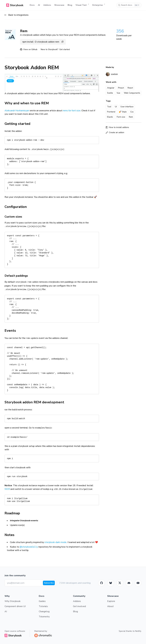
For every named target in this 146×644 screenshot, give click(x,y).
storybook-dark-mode (55, 542)
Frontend (111, 112)
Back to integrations (17, 15)
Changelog (44, 611)
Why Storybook (13, 601)
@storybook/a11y (29, 547)
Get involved (79, 606)
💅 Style (123, 112)
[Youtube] (138, 583)
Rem (131, 117)
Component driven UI (15, 606)
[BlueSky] (111, 583)
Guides (42, 601)
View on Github (29, 49)
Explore (111, 601)
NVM (7, 489)
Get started (65, 49)
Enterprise (99, 5)
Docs (32, 5)
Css (132, 112)
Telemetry (44, 617)
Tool (109, 107)
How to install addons (117, 127)
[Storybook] (129, 583)
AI (39, 5)
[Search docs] (129, 5)
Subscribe (49, 583)
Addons (47, 5)
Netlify (138, 631)
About (110, 606)
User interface (127, 107)
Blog (70, 5)
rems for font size (72, 111)
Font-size (121, 117)
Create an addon (115, 132)
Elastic (110, 117)
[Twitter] (120, 583)
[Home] (15, 5)
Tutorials (43, 606)
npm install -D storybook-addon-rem (43, 42)
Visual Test (82, 5)
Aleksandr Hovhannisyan (17, 111)
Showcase (59, 5)
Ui (116, 107)
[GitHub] (102, 583)
